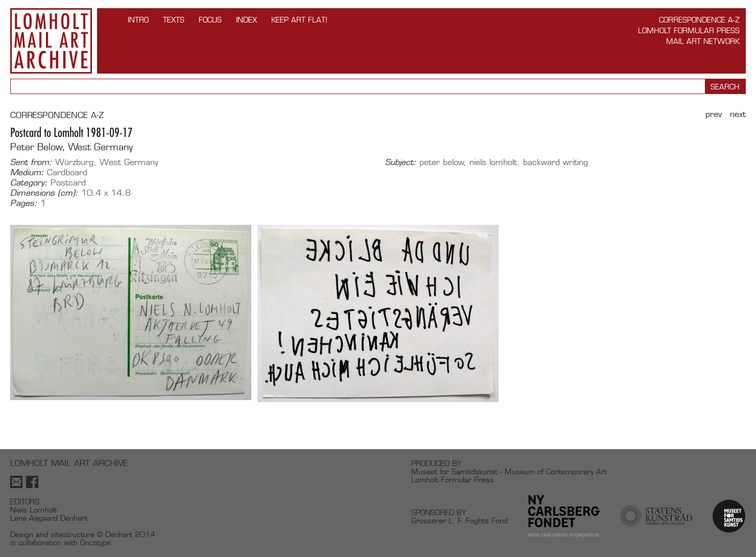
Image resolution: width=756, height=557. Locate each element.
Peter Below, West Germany (72, 147)
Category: (29, 183)
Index (246, 20)
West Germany (129, 162)
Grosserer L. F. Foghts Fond (459, 520)
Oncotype (96, 542)
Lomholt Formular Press (689, 30)
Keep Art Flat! (299, 20)
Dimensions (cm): (44, 193)
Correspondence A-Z (699, 20)
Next (738, 114)
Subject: (401, 163)
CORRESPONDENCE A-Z (57, 115)
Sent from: (31, 163)
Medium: (27, 173)
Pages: (24, 203)
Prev (714, 114)
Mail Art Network (703, 41)
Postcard (68, 183)
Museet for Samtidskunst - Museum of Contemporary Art (509, 471)
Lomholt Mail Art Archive (51, 41)
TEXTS (174, 20)
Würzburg (74, 162)
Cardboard (67, 172)
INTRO (138, 20)
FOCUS (210, 20)
